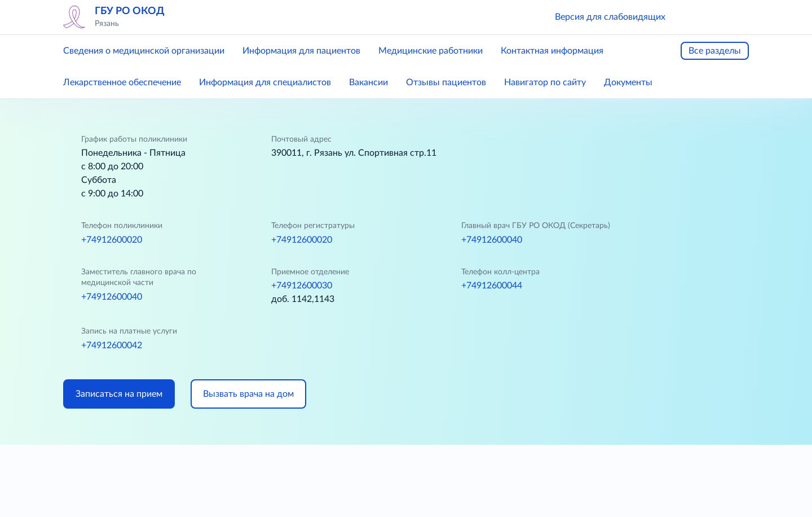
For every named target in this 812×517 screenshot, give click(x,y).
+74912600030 (302, 286)
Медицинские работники (431, 51)
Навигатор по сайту (545, 82)
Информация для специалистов (265, 82)
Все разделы (715, 51)
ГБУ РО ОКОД (130, 11)
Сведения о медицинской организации (144, 51)
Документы (628, 82)
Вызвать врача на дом (248, 394)
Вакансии (369, 82)
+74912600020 (112, 240)
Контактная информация (552, 51)
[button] (690, 17)
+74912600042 (112, 345)
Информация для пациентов (301, 51)
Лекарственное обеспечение (122, 82)
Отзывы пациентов (446, 82)
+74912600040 (492, 240)
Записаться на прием (119, 394)
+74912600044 (492, 286)
